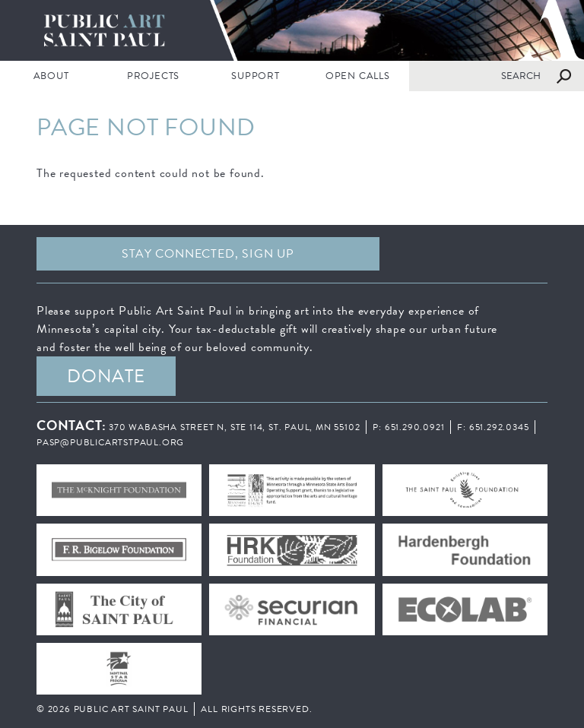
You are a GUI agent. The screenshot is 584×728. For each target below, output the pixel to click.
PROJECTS (153, 76)
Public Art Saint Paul (292, 30)
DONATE (106, 376)
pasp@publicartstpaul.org (110, 442)
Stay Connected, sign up (208, 254)
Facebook (423, 254)
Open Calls (358, 76)
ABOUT (51, 76)
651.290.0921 (415, 427)
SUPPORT (255, 76)
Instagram (504, 254)
